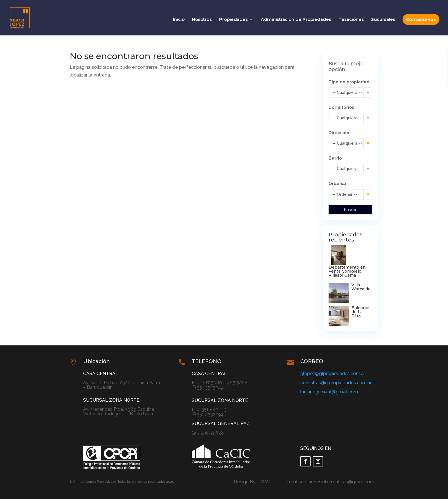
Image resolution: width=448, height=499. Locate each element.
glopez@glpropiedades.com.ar (333, 374)
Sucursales (383, 20)
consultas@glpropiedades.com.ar (336, 383)
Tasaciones (351, 20)
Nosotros (202, 20)
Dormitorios (341, 107)
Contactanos (421, 19)
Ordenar (338, 184)
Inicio (179, 20)
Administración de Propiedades (296, 20)
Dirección (339, 133)
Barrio (335, 158)
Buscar (350, 210)
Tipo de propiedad (349, 82)
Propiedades (233, 20)
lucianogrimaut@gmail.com (329, 392)
